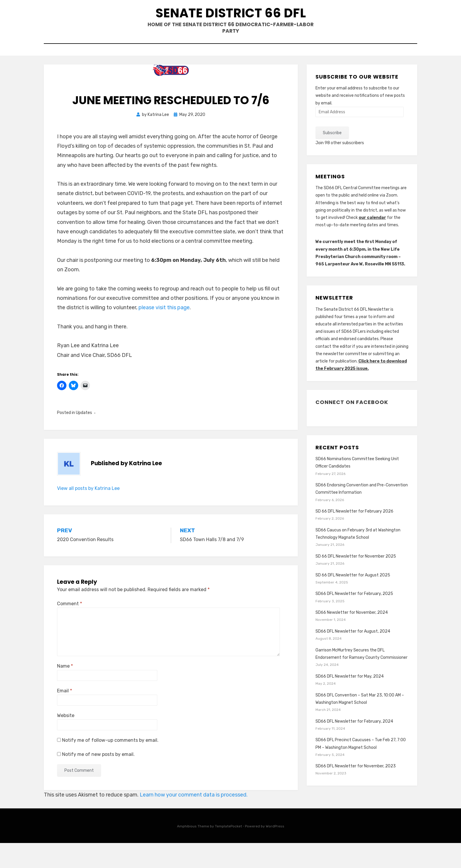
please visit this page (164, 332)
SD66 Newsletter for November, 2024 (352, 637)
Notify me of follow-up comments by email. (110, 765)
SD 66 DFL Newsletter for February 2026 (354, 536)
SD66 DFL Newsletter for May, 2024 (350, 701)
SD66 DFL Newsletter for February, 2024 (354, 746)
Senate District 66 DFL (230, 24)
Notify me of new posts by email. (98, 779)
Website (66, 740)
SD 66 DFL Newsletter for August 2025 (353, 600)
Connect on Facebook (352, 427)
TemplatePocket (228, 851)
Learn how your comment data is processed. (194, 820)
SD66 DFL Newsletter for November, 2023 (356, 791)
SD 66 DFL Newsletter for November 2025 (356, 581)
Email (65, 716)
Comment (70, 628)
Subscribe (332, 158)
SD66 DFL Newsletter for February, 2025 (354, 619)
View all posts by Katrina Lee (88, 513)
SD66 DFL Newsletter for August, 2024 (353, 656)
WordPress (275, 851)
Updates (84, 438)
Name (65, 691)
